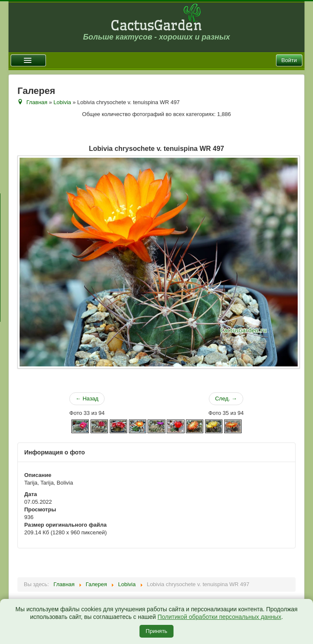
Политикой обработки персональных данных (219, 617)
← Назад (87, 399)
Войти (289, 60)
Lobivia (62, 102)
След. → (226, 399)
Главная (37, 102)
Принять (157, 631)
